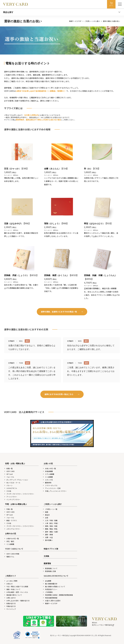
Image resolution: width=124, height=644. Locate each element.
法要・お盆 (48, 537)
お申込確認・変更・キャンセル (16, 592)
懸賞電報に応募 (49, 571)
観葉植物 (47, 483)
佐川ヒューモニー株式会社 (103, 625)
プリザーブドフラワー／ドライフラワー (19, 494)
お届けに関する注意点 (52, 601)
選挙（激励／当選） (51, 532)
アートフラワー (11, 497)
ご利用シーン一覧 (50, 509)
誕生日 (46, 515)
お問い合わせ (10, 598)
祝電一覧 (8, 468)
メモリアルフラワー (12, 529)
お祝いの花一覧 (49, 468)
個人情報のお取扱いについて (54, 586)
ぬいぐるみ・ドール (12, 483)
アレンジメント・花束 (52, 488)
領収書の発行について (13, 595)
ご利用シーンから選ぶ (92, 21)
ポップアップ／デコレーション (16, 480)
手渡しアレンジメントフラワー (55, 491)
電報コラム (9, 557)
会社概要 (47, 581)
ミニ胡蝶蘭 (48, 477)
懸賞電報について (50, 568)
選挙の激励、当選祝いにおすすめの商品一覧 (62, 312)
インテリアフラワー (12, 499)
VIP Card (8, 474)
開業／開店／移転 (50, 529)
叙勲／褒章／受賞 (50, 526)
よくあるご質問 (11, 581)
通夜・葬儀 (48, 535)
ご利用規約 (48, 592)
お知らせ (8, 584)
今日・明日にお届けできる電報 (16, 586)
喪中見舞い (48, 540)
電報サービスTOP (75, 21)
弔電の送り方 (10, 606)
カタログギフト (11, 488)
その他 (8, 491)
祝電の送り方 (10, 603)
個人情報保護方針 (50, 584)
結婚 (45, 512)
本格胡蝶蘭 (48, 471)
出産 (45, 518)
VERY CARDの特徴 (12, 554)
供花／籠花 (9, 541)
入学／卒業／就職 (50, 520)
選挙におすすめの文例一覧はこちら (62, 394)
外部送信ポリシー (50, 589)
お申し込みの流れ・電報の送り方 (17, 601)
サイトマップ (10, 609)
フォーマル (9, 477)
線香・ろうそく (11, 520)
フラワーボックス (50, 485)
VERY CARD (9, 471)
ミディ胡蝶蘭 (48, 474)
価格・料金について (12, 589)
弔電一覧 (8, 509)
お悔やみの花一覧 (11, 538)
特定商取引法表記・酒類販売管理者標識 (58, 595)
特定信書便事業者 (50, 598)
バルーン (8, 485)
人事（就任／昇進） (51, 523)
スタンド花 (48, 480)
